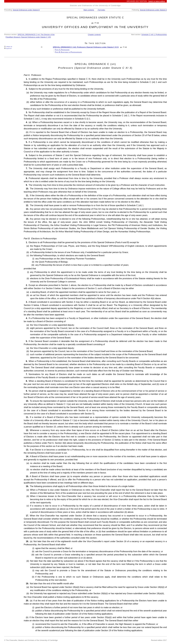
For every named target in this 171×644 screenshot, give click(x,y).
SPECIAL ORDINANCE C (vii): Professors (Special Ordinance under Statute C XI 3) (86, 47)
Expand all (8, 48)
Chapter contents (94, 35)
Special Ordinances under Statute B (26, 10)
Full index (101, 10)
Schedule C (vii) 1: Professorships (154, 35)
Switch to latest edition (157, 1)
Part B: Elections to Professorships (68, 52)
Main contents (89, 10)
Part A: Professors (62, 50)
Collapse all (8, 47)
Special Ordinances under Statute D (153, 10)
